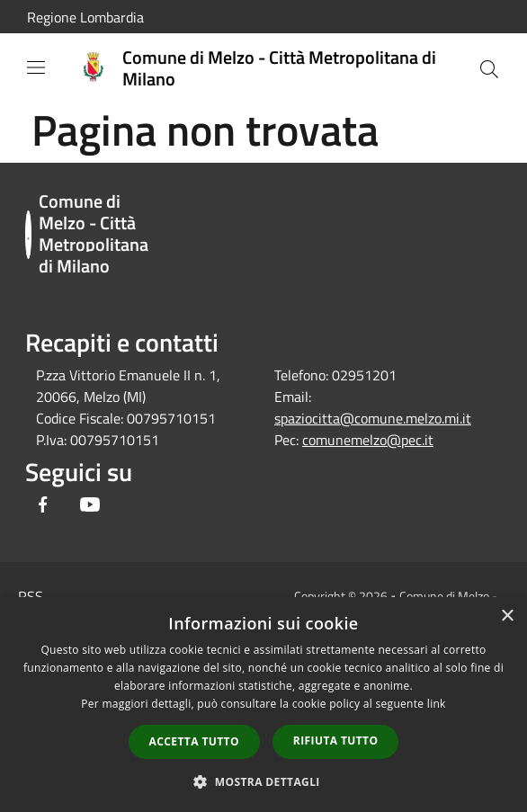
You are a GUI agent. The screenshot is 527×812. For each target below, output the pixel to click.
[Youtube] (90, 506)
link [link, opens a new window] (437, 704)
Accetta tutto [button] (194, 741)
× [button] (507, 616)
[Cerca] (489, 69)
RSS (31, 596)
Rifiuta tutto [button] (336, 741)
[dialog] (263, 705)
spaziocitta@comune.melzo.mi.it (373, 418)
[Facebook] (43, 506)
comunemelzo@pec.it (368, 440)
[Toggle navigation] (36, 67)
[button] (263, 781)
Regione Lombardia (85, 17)
